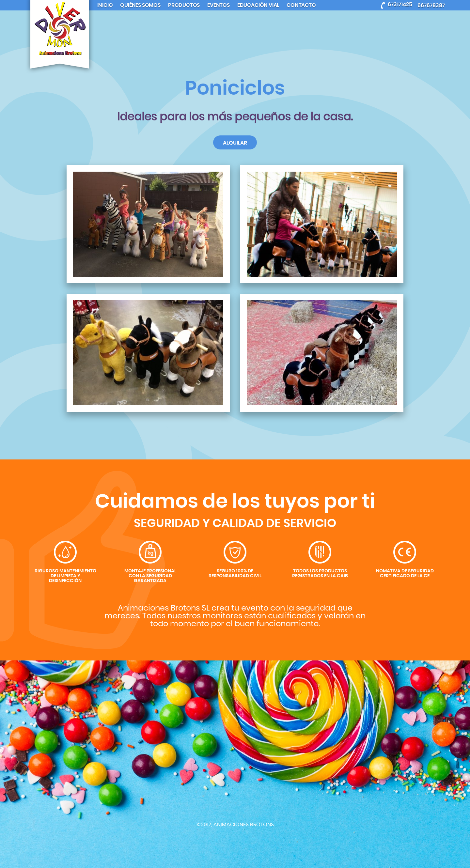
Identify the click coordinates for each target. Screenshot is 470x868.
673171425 (400, 4)
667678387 (431, 6)
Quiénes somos (140, 5)
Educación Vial (258, 5)
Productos (184, 5)
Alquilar (235, 143)
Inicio (105, 5)
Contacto (301, 5)
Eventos (219, 5)
